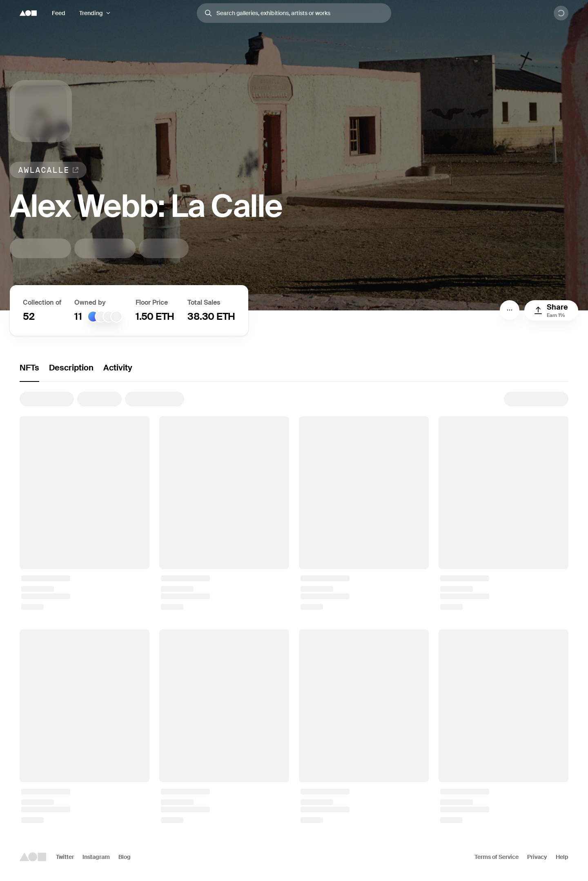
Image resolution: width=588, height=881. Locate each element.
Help (562, 857)
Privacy (537, 857)
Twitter (65, 857)
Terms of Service (497, 857)
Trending (91, 13)
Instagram (96, 857)
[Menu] (510, 310)
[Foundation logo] (28, 13)
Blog (125, 857)
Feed (59, 13)
